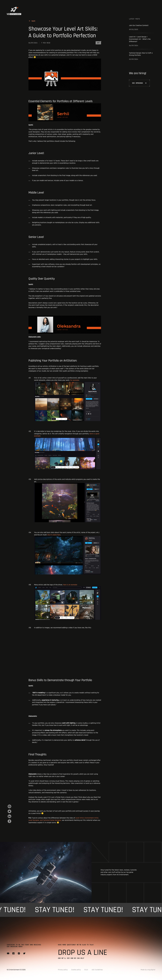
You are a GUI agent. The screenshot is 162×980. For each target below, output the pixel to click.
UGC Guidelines (97, 970)
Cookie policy (76, 970)
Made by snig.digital (148, 970)
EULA (86, 970)
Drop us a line (83, 953)
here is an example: (68, 602)
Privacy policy (63, 970)
